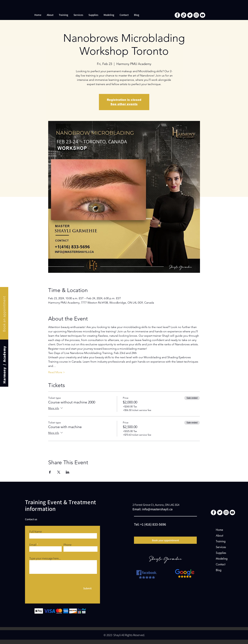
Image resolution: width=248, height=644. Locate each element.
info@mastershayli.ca (157, 509)
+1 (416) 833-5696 (153, 524)
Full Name (36, 532)
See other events (124, 104)
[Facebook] (177, 15)
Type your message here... (45, 558)
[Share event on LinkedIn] (68, 472)
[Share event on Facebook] (50, 472)
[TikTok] (184, 15)
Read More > (57, 372)
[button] (50, 15)
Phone (67, 545)
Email (33, 545)
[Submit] (87, 588)
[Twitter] (190, 15)
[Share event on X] (59, 472)
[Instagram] (196, 15)
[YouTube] (203, 15)
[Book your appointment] (165, 540)
